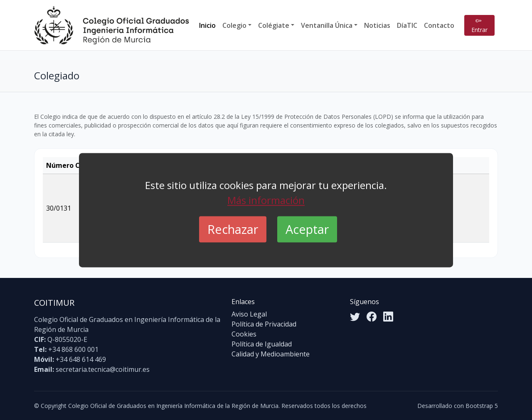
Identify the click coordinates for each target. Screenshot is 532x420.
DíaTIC (407, 25)
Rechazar (233, 229)
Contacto (439, 25)
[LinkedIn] (388, 317)
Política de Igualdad (262, 344)
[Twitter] (355, 317)
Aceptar (307, 229)
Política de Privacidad (264, 324)
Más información (266, 200)
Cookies (244, 334)
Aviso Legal (249, 314)
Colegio (234, 25)
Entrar (479, 25)
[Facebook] (372, 317)
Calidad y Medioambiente (271, 354)
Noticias (377, 25)
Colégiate (274, 25)
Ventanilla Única (327, 25)
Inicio (207, 25)
